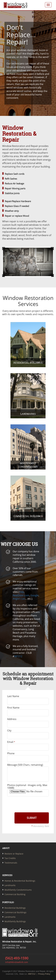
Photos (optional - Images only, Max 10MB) (27, 786)
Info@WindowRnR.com (16, 962)
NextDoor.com (21, 595)
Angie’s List (19, 599)
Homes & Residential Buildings (20, 881)
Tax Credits (10, 858)
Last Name (13, 696)
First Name (13, 708)
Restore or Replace (14, 854)
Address (12, 719)
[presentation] (28, 804)
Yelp (22, 592)
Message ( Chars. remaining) (25, 765)
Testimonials (11, 863)
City (9, 730)
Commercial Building (15, 894)
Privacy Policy (44, 974)
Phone (11, 753)
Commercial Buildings (15, 912)
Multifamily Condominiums (18, 890)
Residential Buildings (15, 908)
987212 (18, 656)
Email (11, 742)
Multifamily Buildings (15, 921)
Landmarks (10, 885)
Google (34, 595)
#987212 (32, 974)
